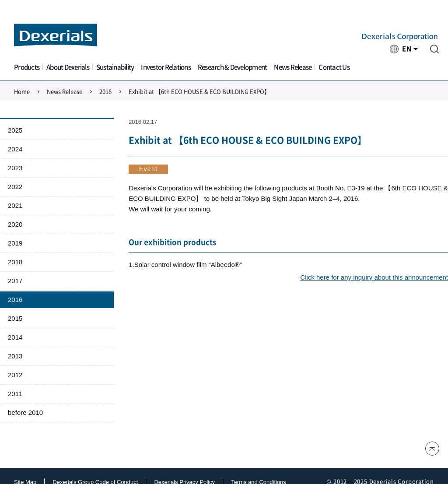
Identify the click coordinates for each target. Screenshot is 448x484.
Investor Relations (166, 67)
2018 (15, 262)
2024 (15, 149)
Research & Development (233, 67)
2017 (15, 281)
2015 (15, 318)
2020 (15, 224)
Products (27, 67)
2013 (15, 356)
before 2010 (25, 412)
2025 (15, 130)
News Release (293, 67)
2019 (15, 243)
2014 (15, 337)
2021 (15, 205)
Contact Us (334, 67)
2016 (105, 92)
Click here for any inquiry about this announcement (374, 277)
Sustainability (115, 67)
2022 (15, 187)
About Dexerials (68, 67)
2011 (15, 394)
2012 (15, 375)
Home (22, 92)
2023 (15, 168)
